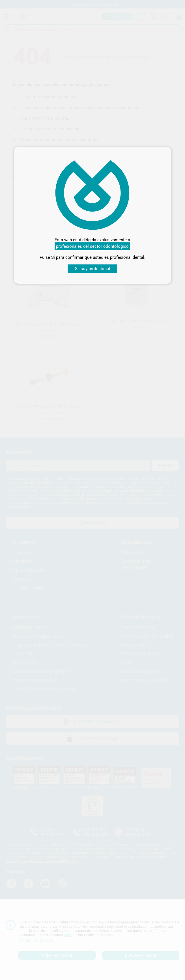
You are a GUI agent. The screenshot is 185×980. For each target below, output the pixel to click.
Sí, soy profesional (92, 269)
